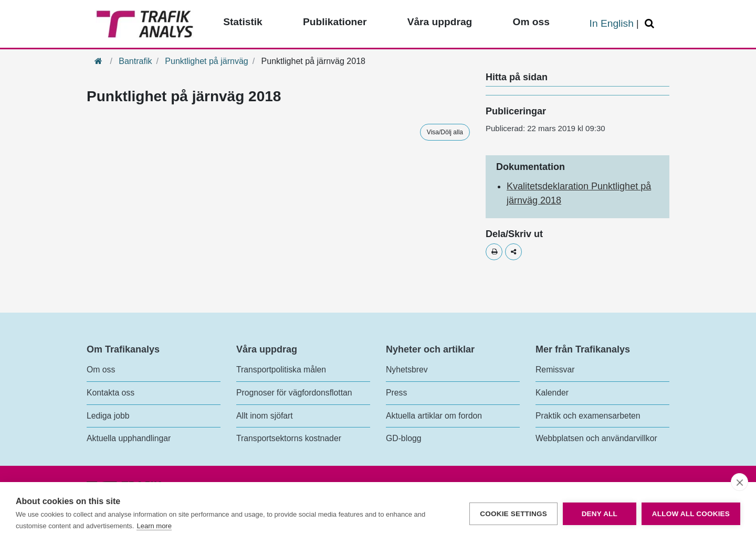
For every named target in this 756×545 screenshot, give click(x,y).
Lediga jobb (108, 416)
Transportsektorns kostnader (289, 438)
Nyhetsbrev (407, 370)
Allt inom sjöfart (265, 416)
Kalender (552, 393)
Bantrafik (135, 61)
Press (396, 393)
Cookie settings (513, 514)
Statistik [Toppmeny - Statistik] (243, 22)
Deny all (600, 514)
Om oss (101, 370)
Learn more (154, 526)
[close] (739, 482)
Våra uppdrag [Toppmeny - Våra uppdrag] (440, 22)
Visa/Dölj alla (445, 132)
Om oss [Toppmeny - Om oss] (531, 22)
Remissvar (555, 370)
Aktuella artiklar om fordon (434, 416)
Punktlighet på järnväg (206, 61)
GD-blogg (403, 438)
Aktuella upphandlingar (129, 438)
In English (612, 23)
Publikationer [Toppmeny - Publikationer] (335, 22)
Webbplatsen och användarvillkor (596, 438)
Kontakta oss (111, 393)
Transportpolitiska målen (281, 370)
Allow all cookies (691, 514)
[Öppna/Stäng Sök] (651, 24)
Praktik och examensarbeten (588, 416)
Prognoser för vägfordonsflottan (294, 393)
